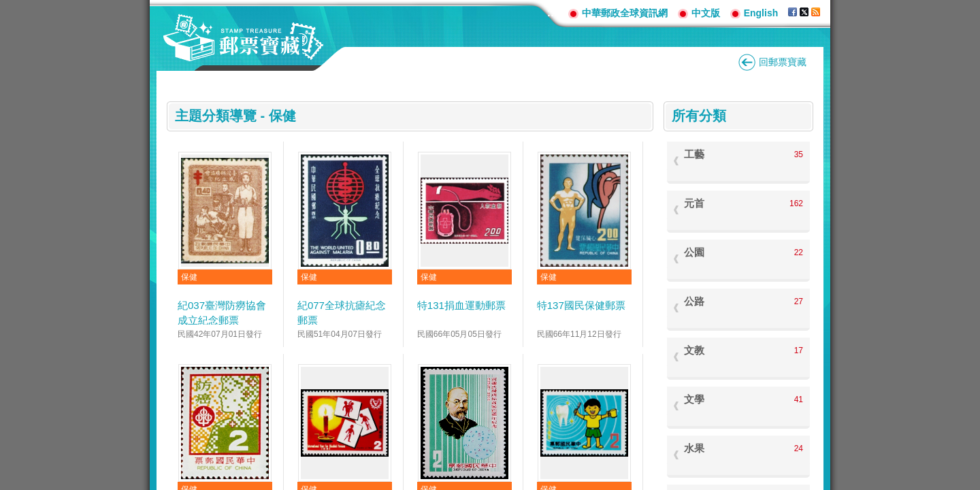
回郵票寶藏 (783, 62)
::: (553, 13)
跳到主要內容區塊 (7, 7)
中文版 (706, 13)
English (761, 13)
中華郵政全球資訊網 (625, 13)
